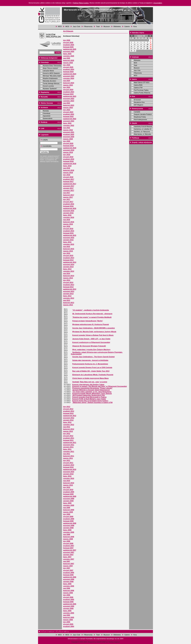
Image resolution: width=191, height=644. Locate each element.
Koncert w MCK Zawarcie (51, 73)
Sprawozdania (48, 118)
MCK (60, 26)
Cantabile (137, 112)
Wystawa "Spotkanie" (50, 89)
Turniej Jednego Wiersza (51, 83)
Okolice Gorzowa (47, 103)
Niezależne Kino (139, 102)
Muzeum (107, 26)
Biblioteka (117, 26)
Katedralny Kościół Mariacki (143, 127)
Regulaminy (45, 92)
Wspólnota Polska (140, 117)
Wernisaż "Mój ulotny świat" (52, 76)
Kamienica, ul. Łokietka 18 (143, 129)
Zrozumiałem (158, 3)
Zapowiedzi (47, 116)
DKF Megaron (138, 105)
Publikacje (135, 138)
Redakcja (44, 122)
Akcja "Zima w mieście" (51, 68)
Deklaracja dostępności (49, 58)
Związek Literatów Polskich (143, 114)
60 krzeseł (137, 100)
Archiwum (44, 108)
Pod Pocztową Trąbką (141, 90)
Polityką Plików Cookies (81, 3)
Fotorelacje (45, 62)
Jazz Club (76, 26)
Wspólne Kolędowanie (50, 78)
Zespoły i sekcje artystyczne (142, 142)
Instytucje (135, 57)
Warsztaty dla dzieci (49, 81)
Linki (42, 128)
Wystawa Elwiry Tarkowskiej (52, 66)
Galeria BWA (138, 85)
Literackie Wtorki (48, 71)
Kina (135, 26)
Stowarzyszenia (137, 109)
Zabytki (134, 123)
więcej (59, 62)
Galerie (127, 26)
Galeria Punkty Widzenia (142, 93)
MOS (67, 26)
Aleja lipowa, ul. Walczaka (142, 134)
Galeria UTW (138, 88)
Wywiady (46, 111)
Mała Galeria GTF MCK (142, 83)
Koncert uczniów (48, 86)
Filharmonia (88, 26)
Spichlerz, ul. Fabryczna (142, 132)
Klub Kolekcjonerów (140, 120)
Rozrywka (44, 97)
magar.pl (117, 642)
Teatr (98, 26)
